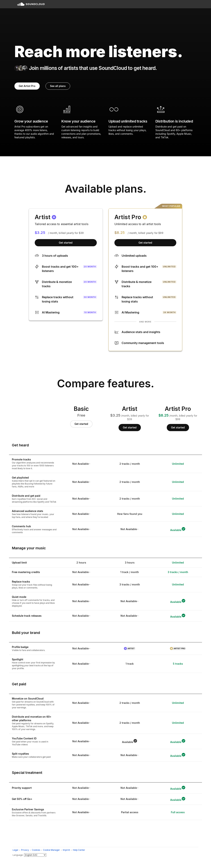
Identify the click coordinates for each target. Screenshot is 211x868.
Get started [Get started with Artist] (66, 243)
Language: (18, 855)
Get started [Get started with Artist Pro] (145, 243)
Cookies (36, 850)
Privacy (25, 850)
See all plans (58, 86)
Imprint (66, 850)
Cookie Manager (51, 850)
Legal (15, 850)
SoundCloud (31, 4)
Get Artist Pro (27, 86)
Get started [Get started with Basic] (81, 424)
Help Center (79, 850)
